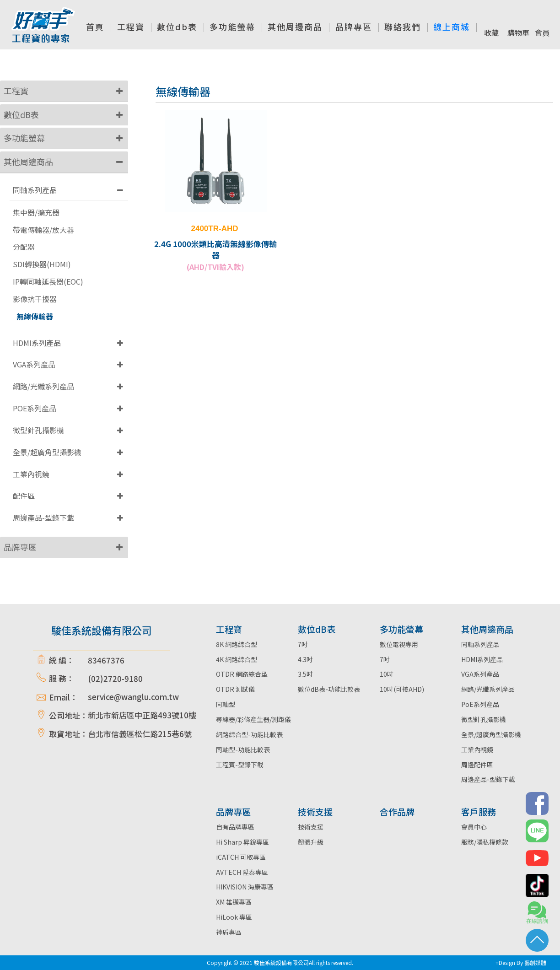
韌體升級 (311, 842)
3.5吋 (305, 674)
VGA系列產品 (34, 364)
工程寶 (16, 91)
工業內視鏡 (31, 474)
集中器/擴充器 (36, 213)
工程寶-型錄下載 (240, 765)
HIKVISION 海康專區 (245, 887)
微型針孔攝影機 (38, 430)
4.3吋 (305, 659)
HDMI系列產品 (37, 343)
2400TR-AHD (215, 229)
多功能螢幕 (24, 138)
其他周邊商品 (28, 162)
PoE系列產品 (480, 704)
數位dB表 (21, 114)
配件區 (24, 496)
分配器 (24, 247)
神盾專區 (229, 932)
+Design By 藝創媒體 (521, 962)
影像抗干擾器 (35, 299)
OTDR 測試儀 (235, 689)
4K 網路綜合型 (237, 659)
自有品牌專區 (235, 827)
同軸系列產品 (35, 190)
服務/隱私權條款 (485, 842)
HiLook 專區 (234, 917)
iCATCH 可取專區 (241, 857)
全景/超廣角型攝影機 (47, 452)
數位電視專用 (399, 644)
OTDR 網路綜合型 (242, 674)
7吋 (303, 644)
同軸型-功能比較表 (243, 749)
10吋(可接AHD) (402, 689)
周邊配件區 (477, 765)
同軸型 (226, 704)
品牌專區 (20, 547)
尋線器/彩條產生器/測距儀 (253, 719)
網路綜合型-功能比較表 (249, 734)
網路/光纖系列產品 (43, 386)
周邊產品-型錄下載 (43, 517)
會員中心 (474, 827)
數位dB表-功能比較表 (329, 689)
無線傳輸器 (35, 316)
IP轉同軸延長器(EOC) (48, 282)
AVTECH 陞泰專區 (242, 872)
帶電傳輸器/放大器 (43, 230)
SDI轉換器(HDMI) (42, 264)
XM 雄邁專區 (234, 902)
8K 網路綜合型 (237, 644)
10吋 (387, 674)
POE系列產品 (35, 408)
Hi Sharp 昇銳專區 (242, 842)
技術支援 (311, 827)
